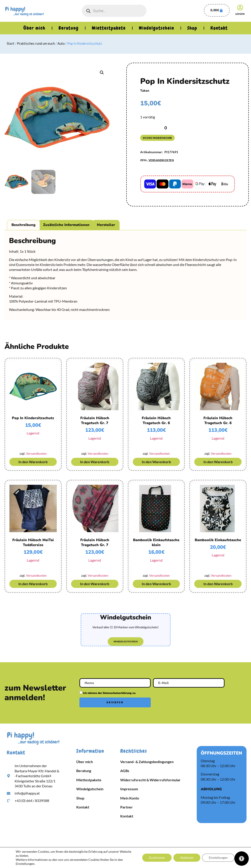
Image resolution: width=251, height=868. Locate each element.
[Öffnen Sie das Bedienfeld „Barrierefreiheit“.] (242, 859)
